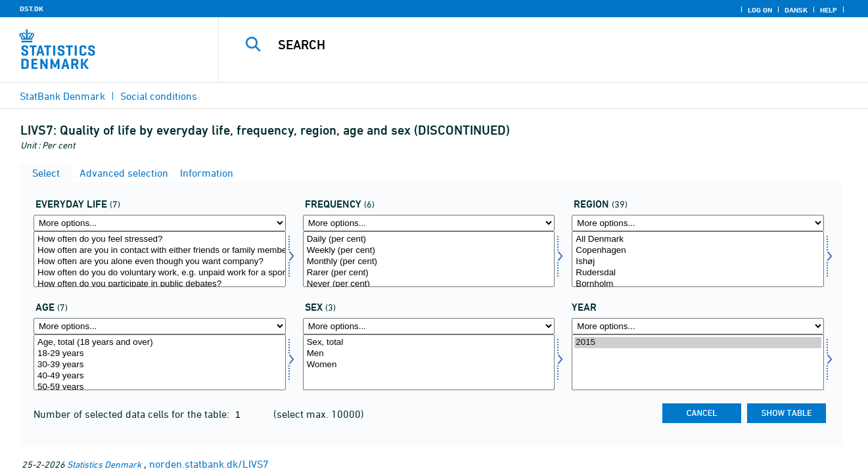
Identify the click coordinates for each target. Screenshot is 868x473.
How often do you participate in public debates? (160, 284)
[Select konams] (429, 362)
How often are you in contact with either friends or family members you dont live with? (160, 251)
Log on (760, 10)
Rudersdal (698, 273)
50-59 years (160, 387)
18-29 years (160, 354)
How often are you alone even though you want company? (160, 262)
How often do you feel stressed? (160, 239)
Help (829, 10)
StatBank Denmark (62, 96)
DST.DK (32, 9)
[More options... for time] (698, 326)
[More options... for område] (698, 223)
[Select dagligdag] (160, 259)
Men (429, 354)
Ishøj (698, 262)
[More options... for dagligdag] (160, 223)
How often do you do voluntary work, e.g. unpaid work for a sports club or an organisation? (160, 273)
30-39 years (160, 365)
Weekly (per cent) (429, 251)
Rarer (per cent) (429, 273)
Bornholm (698, 284)
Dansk (796, 10)
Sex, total (429, 343)
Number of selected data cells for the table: (133, 414)
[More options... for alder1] (160, 326)
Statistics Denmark (104, 464)
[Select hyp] (429, 259)
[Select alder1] (160, 362)
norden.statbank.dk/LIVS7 (209, 464)
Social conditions (159, 96)
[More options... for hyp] (429, 223)
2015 (698, 343)
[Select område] (698, 259)
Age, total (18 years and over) (160, 343)
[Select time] (698, 362)
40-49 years (160, 376)
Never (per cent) (429, 284)
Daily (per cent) (429, 239)
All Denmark (698, 239)
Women (429, 365)
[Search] (529, 45)
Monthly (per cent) (429, 262)
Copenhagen (698, 251)
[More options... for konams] (429, 326)
